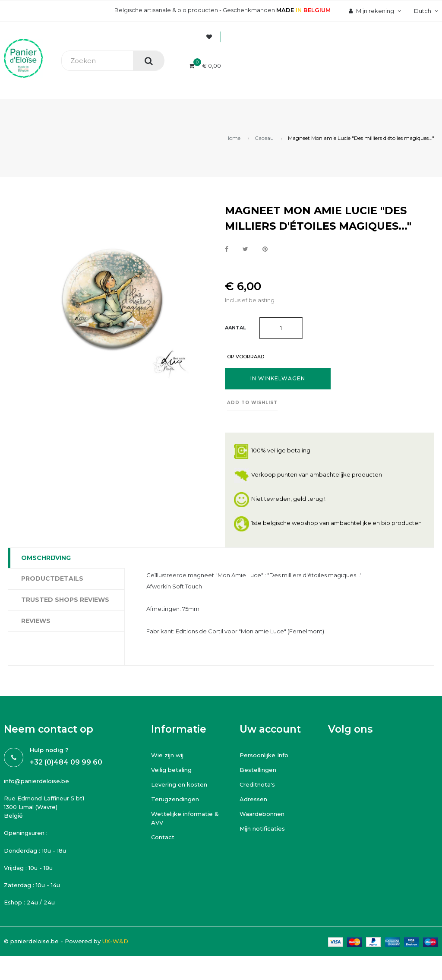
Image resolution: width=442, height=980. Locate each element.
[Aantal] (281, 328)
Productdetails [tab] (52, 579)
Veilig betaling (171, 770)
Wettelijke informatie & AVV (185, 818)
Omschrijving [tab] (46, 558)
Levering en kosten (179, 784)
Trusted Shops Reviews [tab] (65, 600)
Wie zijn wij (167, 755)
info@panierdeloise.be (36, 781)
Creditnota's (257, 784)
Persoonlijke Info (264, 755)
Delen (227, 250)
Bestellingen (258, 770)
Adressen (253, 799)
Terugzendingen (175, 799)
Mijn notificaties (262, 828)
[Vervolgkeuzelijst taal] (425, 11)
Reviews (36, 621)
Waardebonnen (262, 814)
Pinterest (265, 250)
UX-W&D (115, 941)
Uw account (270, 729)
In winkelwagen (278, 378)
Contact (163, 837)
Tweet (245, 250)
